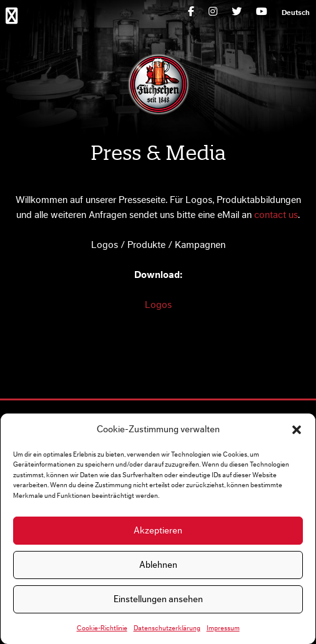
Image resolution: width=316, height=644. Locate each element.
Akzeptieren (158, 531)
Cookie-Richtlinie (102, 628)
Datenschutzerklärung (167, 628)
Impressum (223, 628)
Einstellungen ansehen (158, 599)
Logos (158, 305)
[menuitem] (296, 12)
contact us (276, 215)
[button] (297, 430)
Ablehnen (158, 565)
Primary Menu (14, 15)
